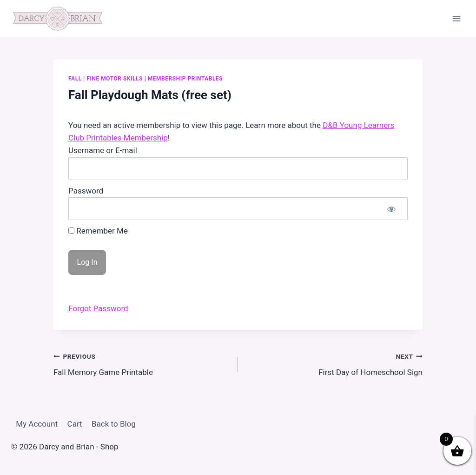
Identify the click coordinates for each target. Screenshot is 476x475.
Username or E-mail (103, 150)
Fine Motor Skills (115, 79)
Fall (75, 79)
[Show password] (391, 209)
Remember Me (98, 231)
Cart (75, 424)
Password (86, 191)
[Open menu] (456, 18)
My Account (37, 424)
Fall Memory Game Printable (142, 364)
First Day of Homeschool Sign (334, 364)
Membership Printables (185, 79)
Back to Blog (114, 424)
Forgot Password (98, 308)
